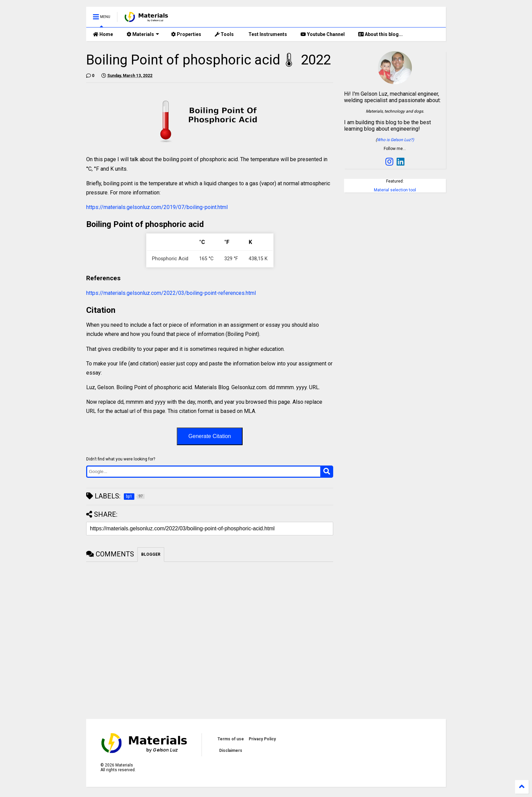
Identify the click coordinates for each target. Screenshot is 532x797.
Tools (224, 34)
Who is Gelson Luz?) (395, 140)
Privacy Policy (262, 739)
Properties (186, 34)
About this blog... (381, 34)
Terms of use (231, 739)
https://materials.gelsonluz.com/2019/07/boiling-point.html (157, 207)
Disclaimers (231, 751)
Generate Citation (210, 436)
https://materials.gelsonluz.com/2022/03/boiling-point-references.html (171, 293)
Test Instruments (267, 34)
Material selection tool (395, 190)
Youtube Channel (323, 34)
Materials (143, 34)
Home (103, 34)
